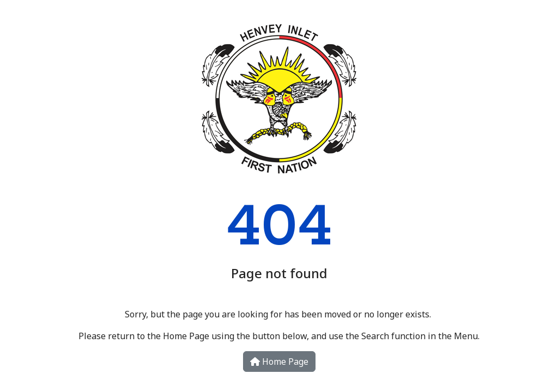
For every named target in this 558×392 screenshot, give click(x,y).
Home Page (279, 362)
